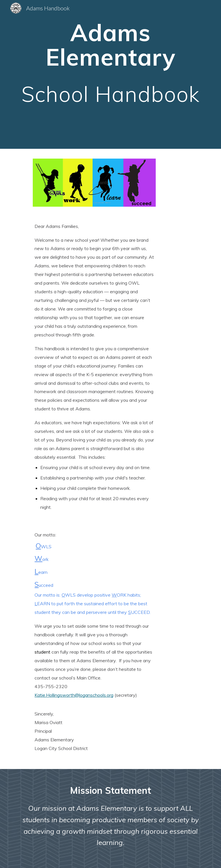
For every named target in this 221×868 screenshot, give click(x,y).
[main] (110, 74)
